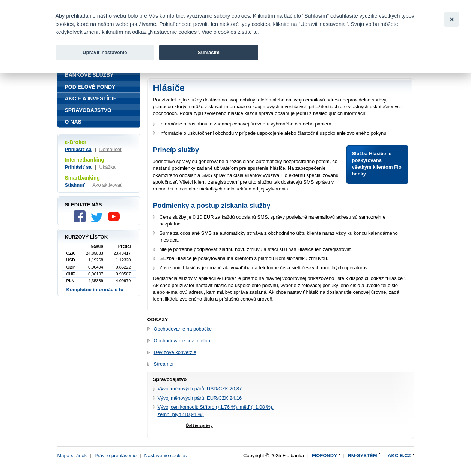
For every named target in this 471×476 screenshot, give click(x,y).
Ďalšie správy (199, 425)
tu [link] (256, 32)
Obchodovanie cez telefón (182, 341)
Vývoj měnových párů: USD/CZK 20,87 (200, 389)
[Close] (452, 19)
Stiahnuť (75, 185)
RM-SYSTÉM (362, 456)
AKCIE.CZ (399, 456)
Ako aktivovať (107, 185)
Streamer (164, 364)
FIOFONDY (324, 456)
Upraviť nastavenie (105, 52)
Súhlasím (209, 52)
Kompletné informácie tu (95, 289)
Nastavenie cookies (166, 456)
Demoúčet (110, 149)
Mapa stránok (72, 456)
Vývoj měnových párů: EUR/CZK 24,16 (200, 398)
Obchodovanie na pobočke (183, 329)
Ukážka (107, 167)
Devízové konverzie (175, 352)
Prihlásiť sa (78, 149)
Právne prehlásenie (116, 456)
